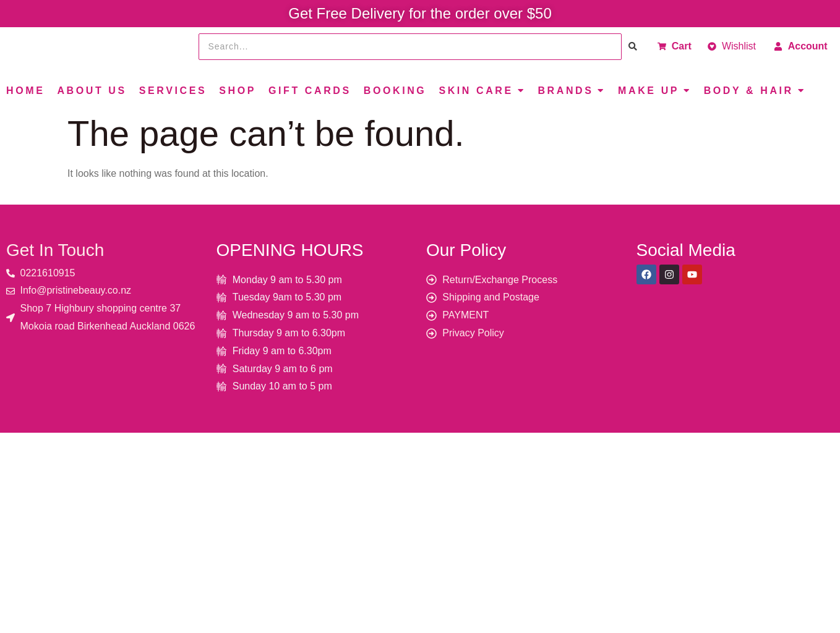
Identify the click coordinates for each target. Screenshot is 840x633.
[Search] (410, 47)
